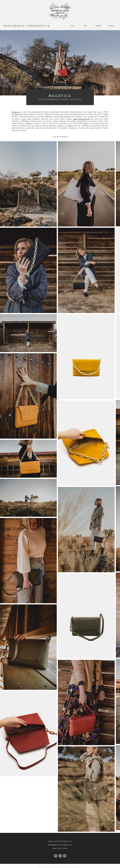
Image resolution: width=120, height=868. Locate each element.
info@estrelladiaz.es (60, 845)
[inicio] (72, 26)
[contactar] (111, 26)
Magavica (16, 112)
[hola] (85, 26)
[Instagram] (65, 856)
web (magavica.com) (82, 119)
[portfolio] (98, 26)
